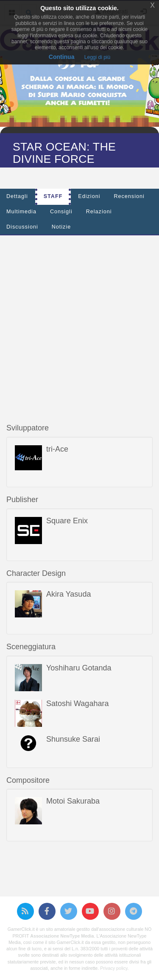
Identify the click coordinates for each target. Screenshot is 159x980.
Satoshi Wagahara (77, 704)
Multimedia (21, 212)
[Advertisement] (79, 321)
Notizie (61, 227)
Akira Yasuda (68, 594)
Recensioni (129, 196)
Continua (62, 57)
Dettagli (17, 196)
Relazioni (99, 212)
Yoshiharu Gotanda (79, 668)
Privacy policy (114, 968)
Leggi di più (97, 57)
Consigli (61, 212)
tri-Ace (57, 449)
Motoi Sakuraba (73, 801)
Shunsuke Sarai (73, 739)
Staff (53, 196)
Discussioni (22, 227)
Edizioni (89, 196)
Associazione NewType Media (62, 936)
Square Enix (67, 521)
